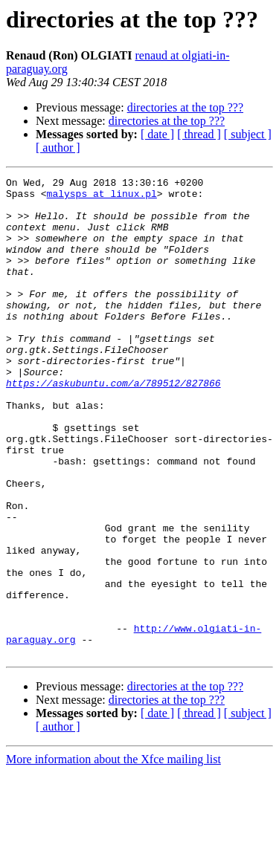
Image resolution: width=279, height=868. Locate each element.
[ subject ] (248, 134)
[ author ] (58, 148)
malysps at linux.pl (102, 198)
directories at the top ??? (185, 107)
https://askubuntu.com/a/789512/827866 (113, 425)
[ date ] (157, 134)
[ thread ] (199, 134)
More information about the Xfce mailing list (113, 855)
